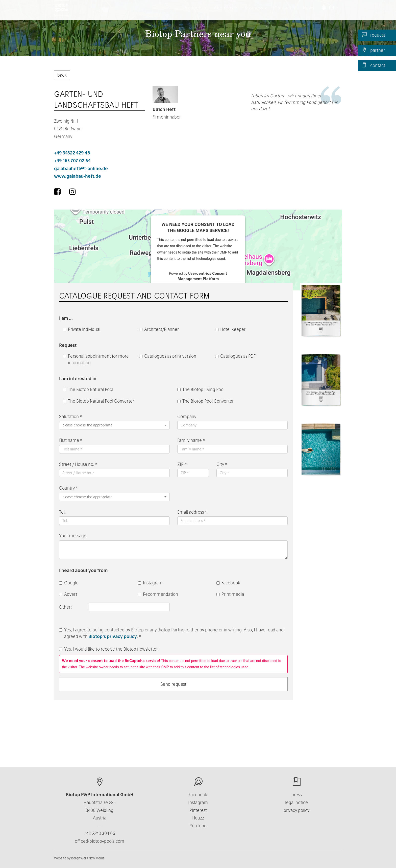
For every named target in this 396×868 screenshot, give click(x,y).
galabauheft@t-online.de (81, 168)
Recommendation (158, 594)
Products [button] (195, 13)
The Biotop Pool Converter (205, 401)
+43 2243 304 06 (100, 833)
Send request (173, 684)
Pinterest (198, 810)
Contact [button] (285, 13)
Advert (68, 594)
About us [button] (225, 13)
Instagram (150, 583)
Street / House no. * (78, 464)
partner (373, 50)
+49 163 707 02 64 (72, 161)
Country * (68, 488)
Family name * (191, 440)
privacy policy (296, 810)
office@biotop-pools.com (100, 841)
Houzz (198, 818)
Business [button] (256, 13)
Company (187, 416)
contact (374, 65)
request (374, 35)
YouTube (198, 826)
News (309, 13)
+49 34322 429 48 (72, 153)
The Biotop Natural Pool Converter (98, 401)
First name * (71, 440)
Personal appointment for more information (96, 359)
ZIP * (182, 464)
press (296, 795)
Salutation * (70, 416)
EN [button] (330, 13)
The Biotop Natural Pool (88, 389)
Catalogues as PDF (235, 356)
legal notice (296, 802)
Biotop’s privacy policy (113, 636)
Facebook (228, 583)
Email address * (192, 512)
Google (69, 583)
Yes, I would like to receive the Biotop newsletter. (109, 649)
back (62, 75)
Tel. (62, 512)
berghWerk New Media (88, 858)
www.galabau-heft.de (78, 176)
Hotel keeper (230, 329)
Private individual (82, 329)
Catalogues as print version (168, 356)
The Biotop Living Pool (201, 389)
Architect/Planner (159, 329)
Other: (66, 607)
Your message (73, 536)
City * (222, 464)
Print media (230, 594)
